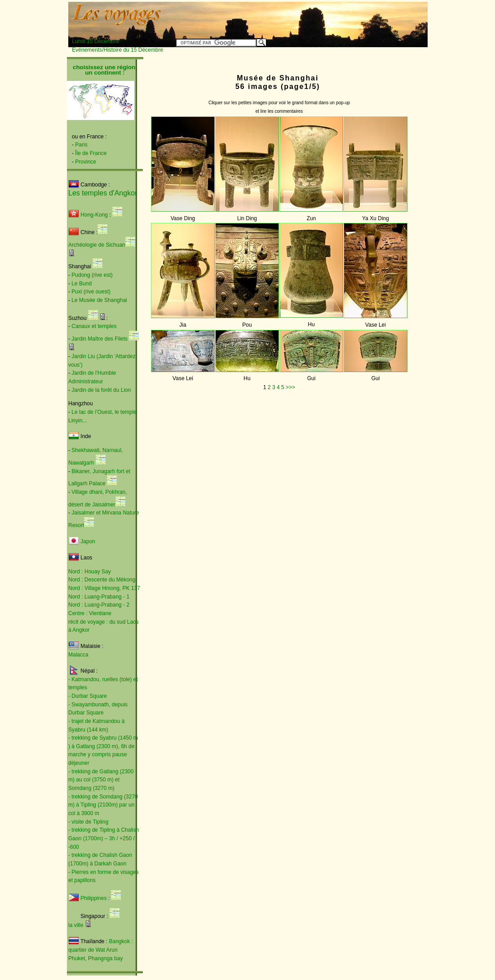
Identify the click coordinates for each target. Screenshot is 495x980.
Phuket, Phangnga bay (95, 958)
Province (86, 162)
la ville (76, 925)
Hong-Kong (88, 215)
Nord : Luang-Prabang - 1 (99, 597)
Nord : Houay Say (90, 572)
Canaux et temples (94, 326)
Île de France (91, 153)
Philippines (93, 898)
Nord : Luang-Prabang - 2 (99, 605)
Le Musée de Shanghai (99, 300)
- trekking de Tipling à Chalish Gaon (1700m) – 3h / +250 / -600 (104, 838)
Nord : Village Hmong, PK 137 (104, 588)
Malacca (78, 655)
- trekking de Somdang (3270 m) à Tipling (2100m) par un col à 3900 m (103, 805)
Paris (81, 145)
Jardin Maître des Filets (99, 339)
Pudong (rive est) (92, 275)
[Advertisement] (316, 17)
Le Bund (82, 284)
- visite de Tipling (88, 822)
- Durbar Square (88, 696)
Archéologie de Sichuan (97, 245)
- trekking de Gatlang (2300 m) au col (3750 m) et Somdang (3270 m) (101, 780)
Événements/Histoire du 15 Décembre (117, 50)
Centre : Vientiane (90, 613)
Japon (88, 541)
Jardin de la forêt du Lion (101, 390)
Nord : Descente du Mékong (102, 580)
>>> (290, 387)
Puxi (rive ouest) (91, 292)
